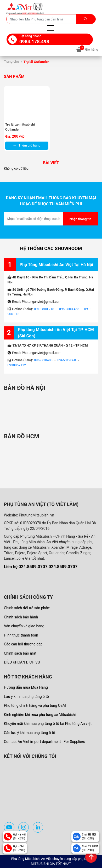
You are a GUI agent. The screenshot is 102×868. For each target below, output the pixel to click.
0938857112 (17, 365)
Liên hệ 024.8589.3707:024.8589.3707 (41, 567)
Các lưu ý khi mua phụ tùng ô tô (30, 733)
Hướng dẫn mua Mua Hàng (26, 687)
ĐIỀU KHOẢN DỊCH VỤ (22, 662)
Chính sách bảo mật (20, 653)
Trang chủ (11, 61)
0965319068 (67, 360)
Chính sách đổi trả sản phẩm (27, 608)
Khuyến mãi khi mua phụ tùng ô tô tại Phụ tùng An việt (48, 724)
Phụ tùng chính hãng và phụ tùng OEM (35, 705)
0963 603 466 (69, 309)
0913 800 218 (44, 309)
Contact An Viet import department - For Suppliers (44, 742)
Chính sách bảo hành (21, 617)
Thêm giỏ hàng (27, 145)
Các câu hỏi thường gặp (23, 644)
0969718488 (43, 360)
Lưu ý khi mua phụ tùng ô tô (26, 697)
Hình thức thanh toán (21, 635)
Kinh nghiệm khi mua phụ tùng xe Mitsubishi (40, 715)
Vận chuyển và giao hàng (24, 626)
